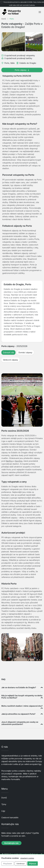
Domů (4, 798)
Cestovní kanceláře (10, 818)
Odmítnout (20, 864)
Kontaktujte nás (11, 843)
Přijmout (33, 864)
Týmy (4, 804)
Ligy (3, 811)
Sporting (19, 461)
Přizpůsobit (8, 864)
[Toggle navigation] (40, 12)
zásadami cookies (27, 858)
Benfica (9, 461)
